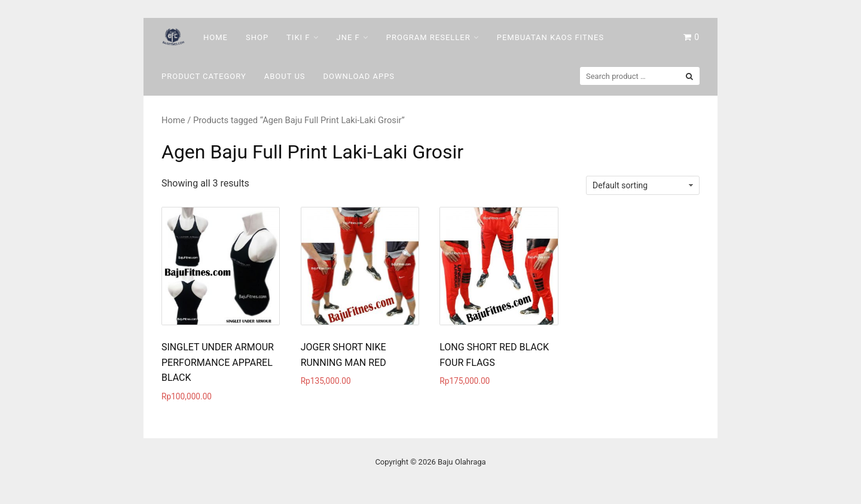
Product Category (204, 76)
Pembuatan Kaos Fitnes (550, 37)
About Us (285, 76)
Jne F (348, 37)
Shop (257, 37)
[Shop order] (643, 185)
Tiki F (298, 37)
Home (216, 37)
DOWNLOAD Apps (359, 76)
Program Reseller (428, 37)
